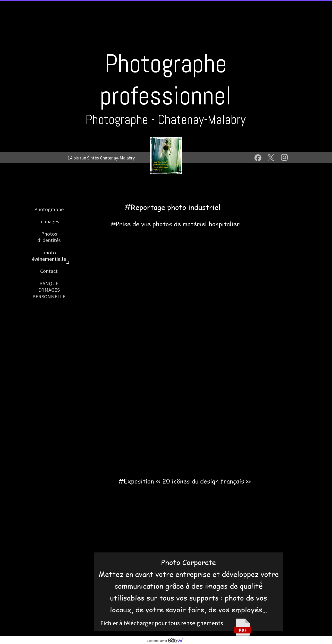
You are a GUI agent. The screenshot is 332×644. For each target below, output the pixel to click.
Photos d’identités (49, 237)
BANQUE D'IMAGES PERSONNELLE (49, 290)
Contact (49, 271)
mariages (49, 221)
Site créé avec (167, 641)
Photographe (49, 209)
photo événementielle (49, 256)
